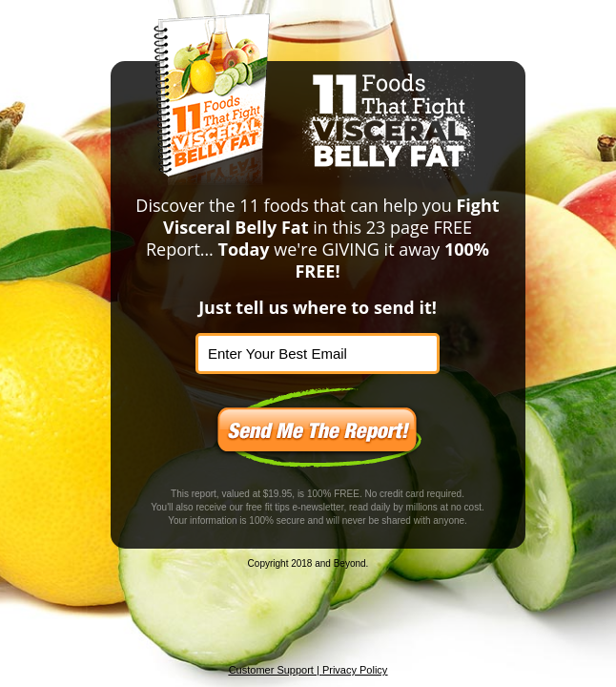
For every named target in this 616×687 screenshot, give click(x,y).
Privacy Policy (355, 670)
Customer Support (271, 670)
